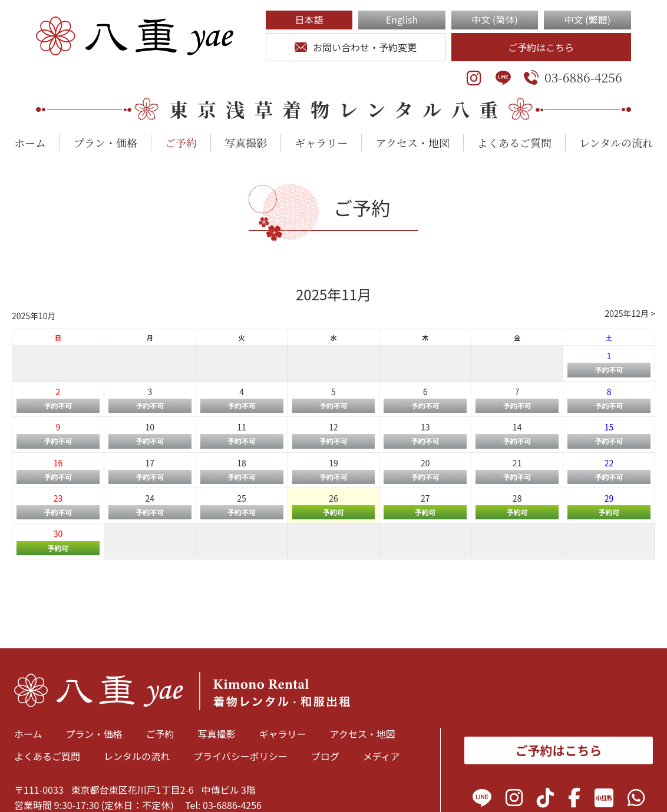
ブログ (325, 756)
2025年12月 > (630, 313)
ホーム (30, 142)
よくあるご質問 (514, 142)
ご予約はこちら (541, 47)
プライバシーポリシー (240, 756)
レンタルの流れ (616, 142)
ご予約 (181, 142)
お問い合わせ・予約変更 (356, 47)
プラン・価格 (105, 142)
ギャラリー (321, 142)
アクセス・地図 (412, 142)
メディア (382, 756)
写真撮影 (246, 142)
